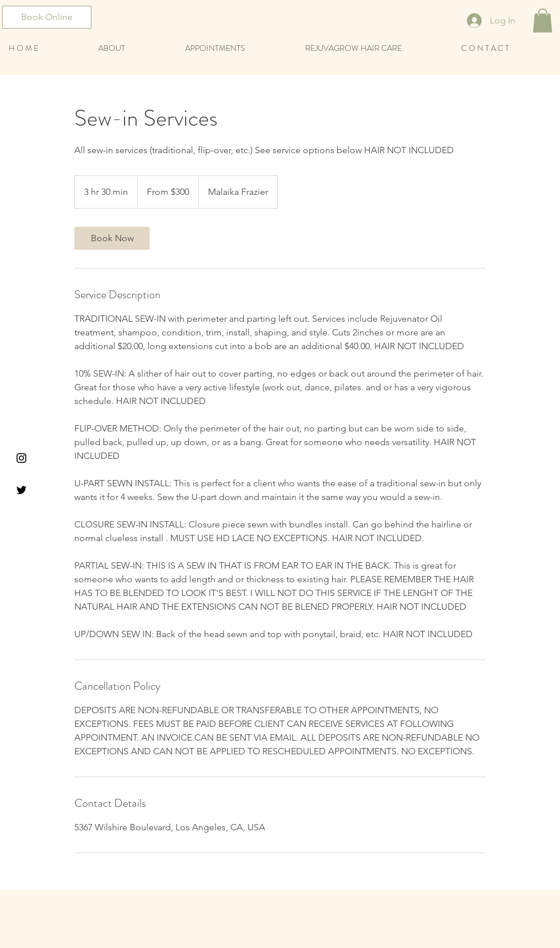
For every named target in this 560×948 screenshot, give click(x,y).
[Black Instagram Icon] (21, 458)
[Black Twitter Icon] (21, 490)
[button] (543, 21)
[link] (112, 238)
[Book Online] (47, 17)
